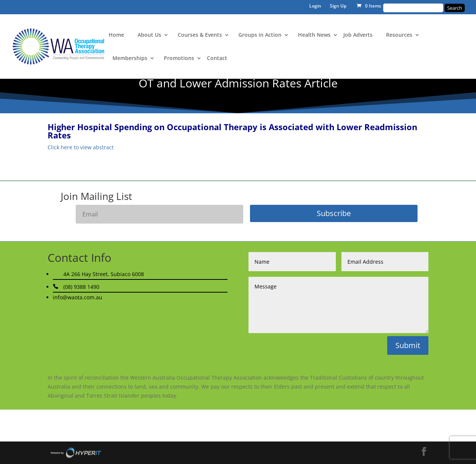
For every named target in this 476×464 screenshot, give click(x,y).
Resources (399, 35)
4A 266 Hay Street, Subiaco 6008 (104, 274)
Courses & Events (200, 35)
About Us (149, 35)
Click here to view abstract (81, 147)
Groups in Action (260, 35)
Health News (314, 35)
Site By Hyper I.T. (76, 453)
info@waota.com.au (78, 297)
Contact (217, 59)
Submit (408, 345)
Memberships (130, 59)
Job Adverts (358, 35)
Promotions (179, 59)
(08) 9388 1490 (81, 287)
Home (116, 35)
